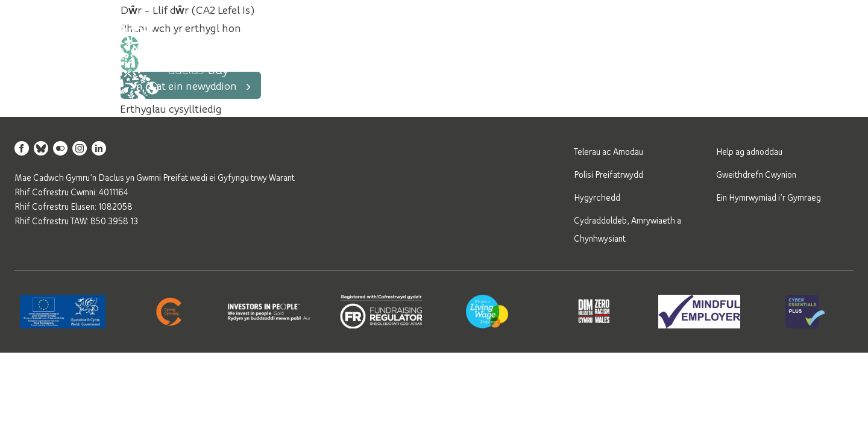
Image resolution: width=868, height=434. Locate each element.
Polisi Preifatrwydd (609, 174)
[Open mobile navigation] (839, 58)
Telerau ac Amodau (609, 151)
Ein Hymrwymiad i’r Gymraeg (769, 197)
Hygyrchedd (597, 197)
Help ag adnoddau (749, 151)
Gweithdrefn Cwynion (756, 174)
